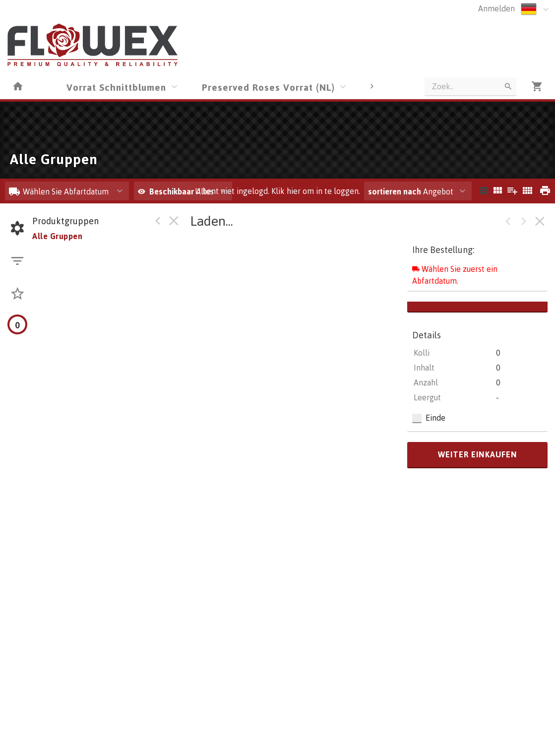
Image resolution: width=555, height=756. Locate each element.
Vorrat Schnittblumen (116, 87)
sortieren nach (396, 191)
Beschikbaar (173, 191)
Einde (435, 418)
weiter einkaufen (478, 454)
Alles (176, 191)
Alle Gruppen (57, 236)
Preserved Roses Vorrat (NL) (268, 87)
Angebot (411, 191)
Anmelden (496, 8)
